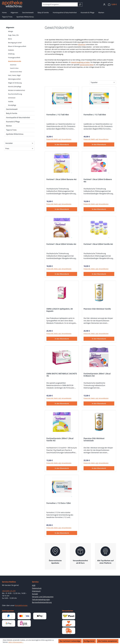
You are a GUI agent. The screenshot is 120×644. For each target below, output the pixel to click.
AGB (34, 585)
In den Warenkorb (62, 144)
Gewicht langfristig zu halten (80, 62)
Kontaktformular (21, 605)
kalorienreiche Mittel (87, 65)
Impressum (36, 591)
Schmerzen (12, 98)
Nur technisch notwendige (70, 641)
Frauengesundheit (14, 58)
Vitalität (11, 101)
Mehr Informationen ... (16, 642)
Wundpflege (12, 105)
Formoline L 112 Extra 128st (59, 503)
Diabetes (11, 50)
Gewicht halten (14, 68)
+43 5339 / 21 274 (9, 591)
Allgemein (10, 27)
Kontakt (35, 594)
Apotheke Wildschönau (15, 134)
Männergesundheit (14, 79)
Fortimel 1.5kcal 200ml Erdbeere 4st (98, 180)
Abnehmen (13, 65)
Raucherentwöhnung (15, 94)
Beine (10, 39)
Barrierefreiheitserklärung (42, 602)
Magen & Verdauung (15, 83)
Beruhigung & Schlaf (15, 43)
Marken (9, 126)
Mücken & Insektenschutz (17, 90)
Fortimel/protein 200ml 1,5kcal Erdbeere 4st (97, 375)
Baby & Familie (12, 113)
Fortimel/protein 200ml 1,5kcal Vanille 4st (60, 439)
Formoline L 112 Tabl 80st (95, 115)
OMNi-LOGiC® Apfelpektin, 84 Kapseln (60, 310)
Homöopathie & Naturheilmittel (18, 117)
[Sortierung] (103, 82)
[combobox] (60, 4)
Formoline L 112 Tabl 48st (58, 115)
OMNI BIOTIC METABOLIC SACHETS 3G (62, 375)
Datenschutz (37, 588)
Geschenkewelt (12, 109)
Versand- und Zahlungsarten (43, 597)
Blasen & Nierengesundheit (17, 46)
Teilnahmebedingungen (41, 600)
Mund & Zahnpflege (15, 87)
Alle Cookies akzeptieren (108, 641)
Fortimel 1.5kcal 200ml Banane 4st (61, 179)
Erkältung (11, 54)
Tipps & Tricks (11, 130)
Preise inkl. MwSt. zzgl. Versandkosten (59, 139)
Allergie (11, 31)
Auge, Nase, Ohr (13, 35)
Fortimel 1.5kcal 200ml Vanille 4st (98, 244)
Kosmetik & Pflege (13, 122)
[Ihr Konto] (104, 4)
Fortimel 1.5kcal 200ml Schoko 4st (61, 244)
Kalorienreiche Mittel (16, 72)
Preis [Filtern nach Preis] (19, 148)
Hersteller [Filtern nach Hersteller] (19, 143)
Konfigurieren (89, 641)
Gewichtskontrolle (15, 61)
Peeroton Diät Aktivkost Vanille (97, 309)
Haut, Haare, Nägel (14, 75)
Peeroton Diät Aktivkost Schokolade (94, 439)
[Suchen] (80, 4)
